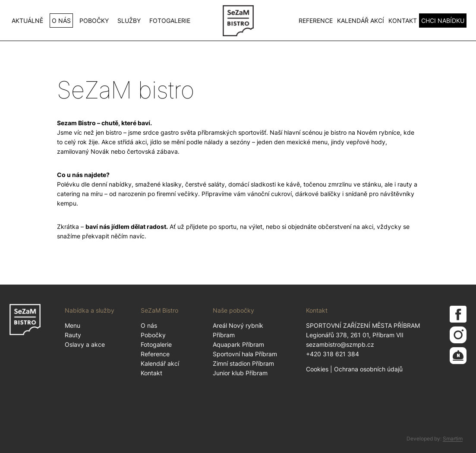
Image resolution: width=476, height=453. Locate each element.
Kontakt (403, 21)
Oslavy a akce (85, 344)
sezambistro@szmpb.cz (340, 344)
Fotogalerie (170, 21)
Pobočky (94, 21)
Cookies (317, 369)
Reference (316, 21)
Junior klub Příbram (240, 373)
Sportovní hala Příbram (245, 354)
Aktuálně (27, 21)
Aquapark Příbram (238, 344)
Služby (129, 21)
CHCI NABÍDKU (443, 21)
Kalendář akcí (361, 21)
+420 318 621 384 (333, 354)
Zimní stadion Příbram (243, 363)
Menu (73, 325)
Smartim (453, 439)
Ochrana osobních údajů (368, 369)
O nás (61, 21)
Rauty (73, 335)
